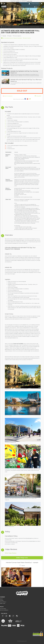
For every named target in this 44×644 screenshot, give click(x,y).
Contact (2, 600)
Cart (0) (36, 7)
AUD (5, 4)
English (2, 4)
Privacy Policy (3, 609)
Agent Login (3, 603)
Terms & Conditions (4, 610)
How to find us (3, 602)
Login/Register (29, 4)
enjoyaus (8, 6)
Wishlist (42, 4)
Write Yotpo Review (11, 553)
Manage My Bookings (36, 4)
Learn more (29, 1)
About (1, 599)
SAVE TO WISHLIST (8, 96)
